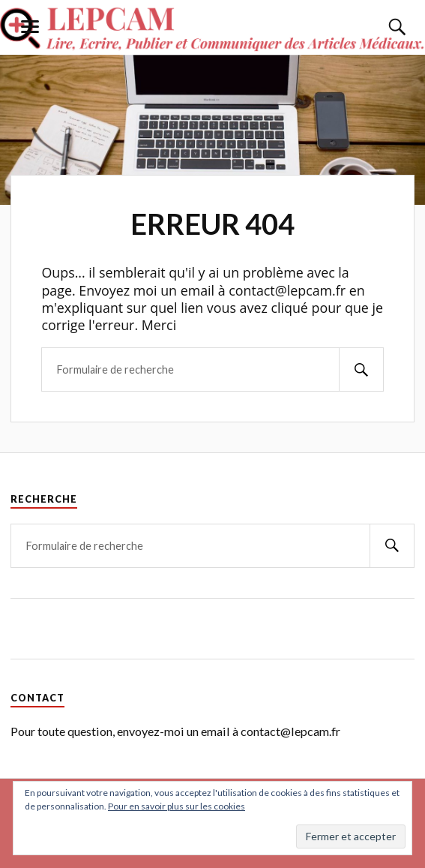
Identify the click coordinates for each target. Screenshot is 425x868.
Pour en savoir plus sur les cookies (177, 806)
